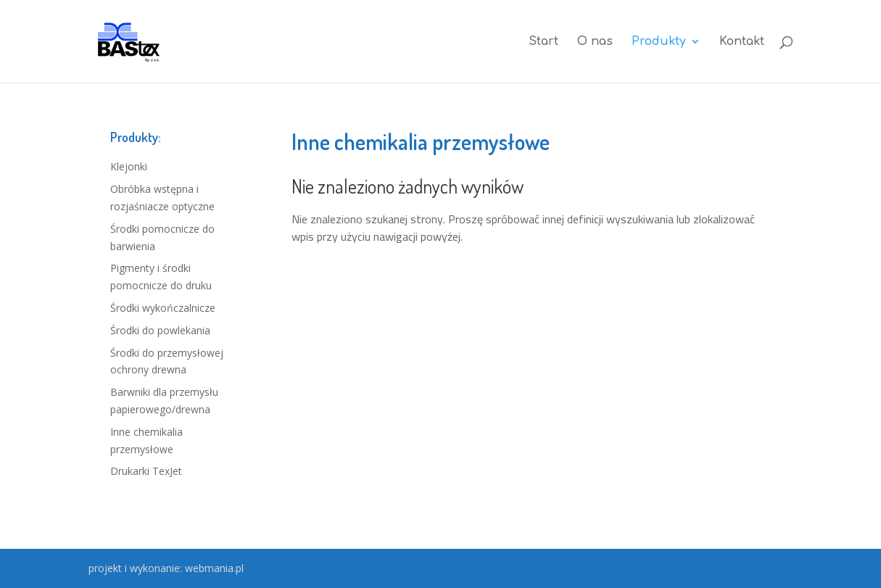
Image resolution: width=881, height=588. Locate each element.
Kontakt (742, 42)
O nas (595, 42)
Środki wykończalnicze (163, 308)
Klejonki (129, 166)
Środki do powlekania (160, 330)
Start (543, 42)
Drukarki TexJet (146, 471)
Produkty (659, 42)
